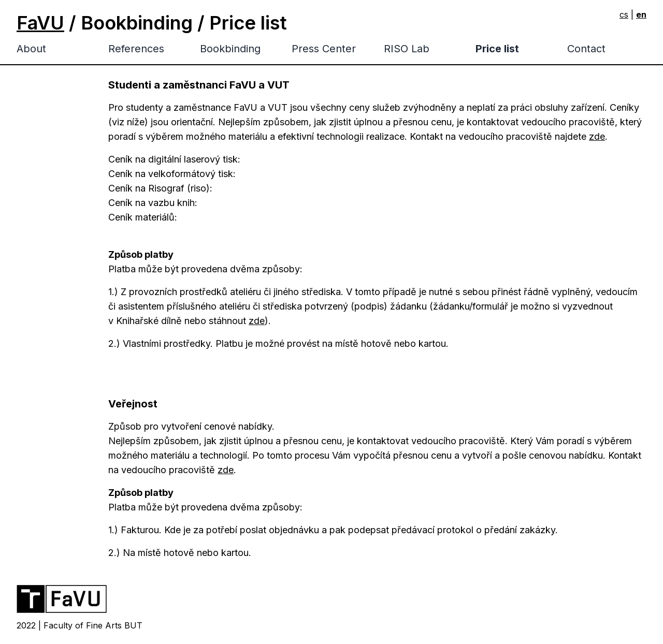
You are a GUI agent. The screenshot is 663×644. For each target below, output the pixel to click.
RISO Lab (407, 49)
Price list (497, 49)
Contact (586, 49)
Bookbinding (230, 49)
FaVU (40, 23)
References (136, 49)
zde (597, 136)
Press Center (324, 49)
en (641, 14)
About (31, 49)
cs (624, 14)
